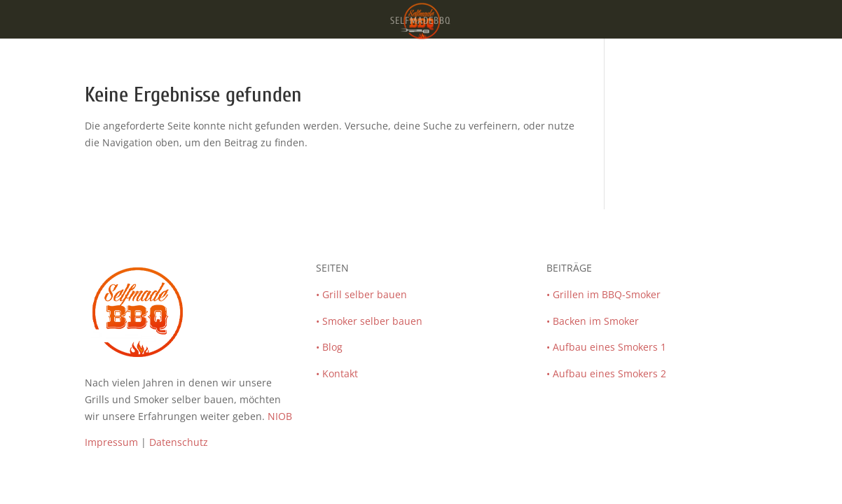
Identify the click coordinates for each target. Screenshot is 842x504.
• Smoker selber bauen (369, 321)
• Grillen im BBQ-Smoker (603, 294)
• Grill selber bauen (361, 294)
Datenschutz (179, 442)
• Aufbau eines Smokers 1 (606, 347)
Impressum (111, 442)
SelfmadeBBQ (421, 21)
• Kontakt (337, 373)
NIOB (280, 416)
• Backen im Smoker (593, 321)
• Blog (329, 347)
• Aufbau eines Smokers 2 (606, 373)
